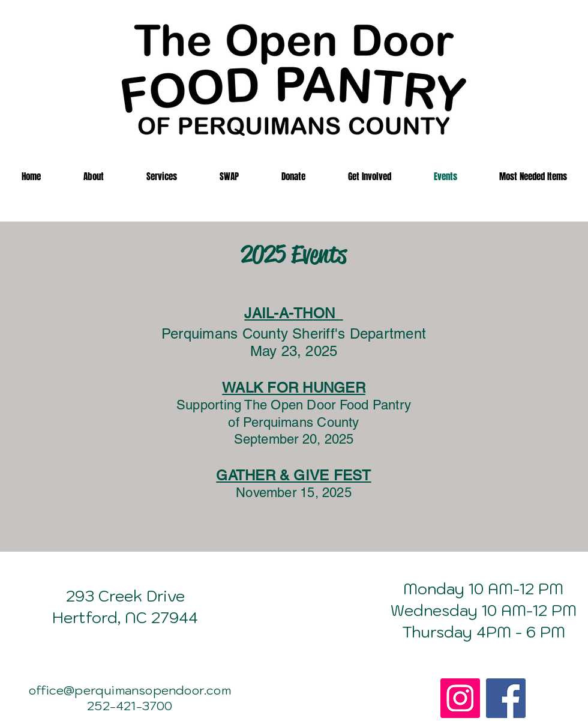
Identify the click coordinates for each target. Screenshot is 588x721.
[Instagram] (460, 698)
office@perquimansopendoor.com (130, 690)
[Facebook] (506, 698)
